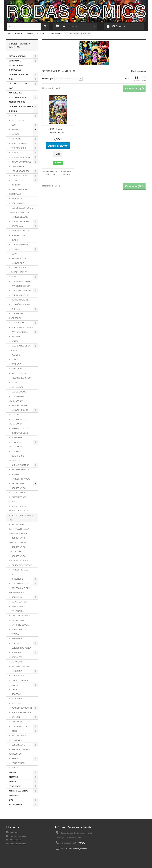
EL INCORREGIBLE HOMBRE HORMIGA (19, 270)
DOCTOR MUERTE (20, 300)
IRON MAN (16, 309)
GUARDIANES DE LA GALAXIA (20, 348)
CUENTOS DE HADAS (21, 281)
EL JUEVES (16, 740)
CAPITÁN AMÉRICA (20, 176)
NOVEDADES (17, 120)
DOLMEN (15, 717)
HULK (14, 277)
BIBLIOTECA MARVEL (21, 162)
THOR (14, 180)
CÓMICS (13, 111)
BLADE (14, 240)
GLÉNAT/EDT (17, 653)
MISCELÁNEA (15, 93)
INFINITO (15, 185)
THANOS (15, 249)
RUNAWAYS (17, 438)
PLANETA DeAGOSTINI (22, 708)
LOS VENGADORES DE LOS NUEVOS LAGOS (21, 210)
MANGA (13, 772)
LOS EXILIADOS (19, 392)
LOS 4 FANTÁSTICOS (21, 291)
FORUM (15, 643)
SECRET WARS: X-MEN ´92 (21, 518)
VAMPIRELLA (17, 611)
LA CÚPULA (17, 671)
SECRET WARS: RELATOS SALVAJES (18, 558)
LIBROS (13, 782)
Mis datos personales (16, 844)
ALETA (14, 685)
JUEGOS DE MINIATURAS (21, 106)
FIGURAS (13, 777)
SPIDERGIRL (17, 579)
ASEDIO (15, 474)
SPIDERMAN (17, 226)
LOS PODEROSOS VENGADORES (19, 422)
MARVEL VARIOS (19, 405)
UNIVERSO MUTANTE (21, 157)
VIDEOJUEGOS (18, 606)
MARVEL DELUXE (19, 217)
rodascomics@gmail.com (77, 848)
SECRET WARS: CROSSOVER (18, 549)
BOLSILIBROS (16, 805)
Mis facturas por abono (17, 836)
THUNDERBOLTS (19, 323)
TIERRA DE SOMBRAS (21, 565)
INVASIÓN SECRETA (21, 286)
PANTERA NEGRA (19, 332)
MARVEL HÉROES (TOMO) (19, 572)
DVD (11, 800)
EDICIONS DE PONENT (22, 648)
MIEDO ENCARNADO (21, 378)
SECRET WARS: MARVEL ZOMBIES (18, 540)
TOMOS (15, 360)
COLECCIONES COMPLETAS (16, 68)
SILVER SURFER (19, 373)
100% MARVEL (18, 166)
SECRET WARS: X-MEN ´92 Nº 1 (58, 131)
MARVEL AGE (17, 263)
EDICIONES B (17, 676)
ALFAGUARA (17, 662)
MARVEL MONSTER (20, 231)
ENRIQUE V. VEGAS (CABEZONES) (19, 752)
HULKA (14, 153)
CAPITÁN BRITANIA (20, 295)
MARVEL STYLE (18, 258)
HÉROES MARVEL (20, 203)
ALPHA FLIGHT (18, 235)
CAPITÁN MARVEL (20, 245)
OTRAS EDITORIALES (21, 680)
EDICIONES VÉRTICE (21, 713)
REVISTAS (16, 703)
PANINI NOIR (17, 639)
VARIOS (15, 634)
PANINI (14, 130)
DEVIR (14, 689)
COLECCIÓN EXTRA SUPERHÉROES (20, 590)
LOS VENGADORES (20, 171)
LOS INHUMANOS (19, 584)
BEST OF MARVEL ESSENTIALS (19, 192)
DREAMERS (17, 657)
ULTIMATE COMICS (20, 465)
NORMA (15, 116)
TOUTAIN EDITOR (19, 726)
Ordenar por (48, 79)
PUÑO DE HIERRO (20, 143)
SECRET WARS (18, 483)
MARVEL (15, 134)
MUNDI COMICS (19, 736)
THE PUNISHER (18, 148)
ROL (11, 79)
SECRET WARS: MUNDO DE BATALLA (19, 508)
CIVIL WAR (16, 364)
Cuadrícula (136, 79)
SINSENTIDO (17, 722)
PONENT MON (18, 763)
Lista (144, 79)
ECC (13, 125)
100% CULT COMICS (21, 616)
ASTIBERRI (16, 699)
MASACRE (16, 139)
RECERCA (16, 694)
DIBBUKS (16, 768)
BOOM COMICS (18, 629)
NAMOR (15, 341)
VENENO (15, 337)
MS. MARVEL (17, 387)
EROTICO (16, 759)
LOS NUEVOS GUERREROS (17, 316)
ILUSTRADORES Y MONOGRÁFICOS (18, 100)
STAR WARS (15, 786)
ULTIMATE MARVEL (20, 222)
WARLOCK (16, 355)
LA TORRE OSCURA (20, 625)
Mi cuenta (13, 827)
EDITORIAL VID (18, 745)
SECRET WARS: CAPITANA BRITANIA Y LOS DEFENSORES (19, 529)
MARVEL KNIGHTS (20, 410)
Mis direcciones (14, 840)
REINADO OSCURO (20, 428)
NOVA (14, 254)
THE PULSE (17, 415)
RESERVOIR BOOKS (21, 666)
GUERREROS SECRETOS (16, 458)
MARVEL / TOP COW (21, 479)
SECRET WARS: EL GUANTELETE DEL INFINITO (19, 497)
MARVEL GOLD (18, 199)
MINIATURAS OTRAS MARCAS (19, 793)
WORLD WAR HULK (20, 470)
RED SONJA (17, 597)
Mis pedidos (12, 832)
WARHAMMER (16, 61)
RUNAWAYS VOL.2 (20, 433)
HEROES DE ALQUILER (22, 327)
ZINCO (14, 731)
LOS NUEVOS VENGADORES (17, 399)
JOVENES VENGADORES (16, 444)
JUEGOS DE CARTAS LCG (19, 86)
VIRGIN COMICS (19, 620)
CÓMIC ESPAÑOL (19, 602)
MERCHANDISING (17, 56)
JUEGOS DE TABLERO (20, 74)
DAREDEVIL (17, 369)
